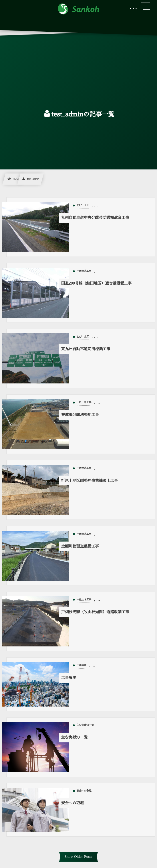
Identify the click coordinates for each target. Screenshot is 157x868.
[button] (145, 6)
